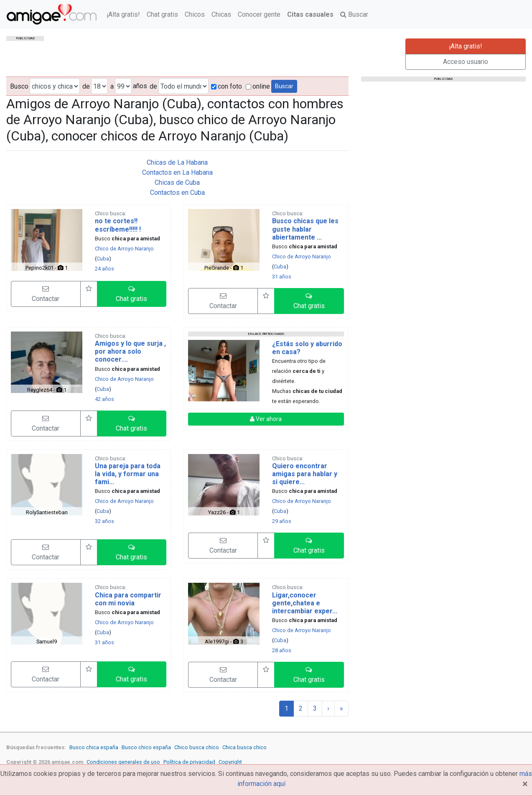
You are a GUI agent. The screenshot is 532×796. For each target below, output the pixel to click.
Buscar (354, 14)
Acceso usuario (466, 62)
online (258, 86)
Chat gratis (162, 14)
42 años (104, 399)
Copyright (230, 762)
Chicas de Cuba (177, 182)
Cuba (103, 259)
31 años (282, 277)
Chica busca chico (244, 747)
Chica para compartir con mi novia (128, 599)
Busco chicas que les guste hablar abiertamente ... (305, 229)
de (86, 86)
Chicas (221, 14)
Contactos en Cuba (177, 193)
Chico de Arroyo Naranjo (124, 249)
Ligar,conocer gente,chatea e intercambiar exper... (305, 603)
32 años (104, 521)
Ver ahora (266, 419)
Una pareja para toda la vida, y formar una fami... (128, 474)
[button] (132, 294)
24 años (104, 269)
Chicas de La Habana (177, 162)
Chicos (195, 14)
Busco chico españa (146, 747)
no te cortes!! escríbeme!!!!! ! (118, 225)
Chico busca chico (197, 747)
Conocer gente (259, 14)
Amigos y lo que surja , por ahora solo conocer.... (130, 351)
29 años (282, 521)
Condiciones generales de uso (123, 762)
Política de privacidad (189, 762)
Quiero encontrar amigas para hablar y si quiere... (305, 474)
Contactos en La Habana (177, 172)
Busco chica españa (94, 747)
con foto (227, 86)
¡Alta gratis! (123, 14)
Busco (19, 86)
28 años (282, 650)
